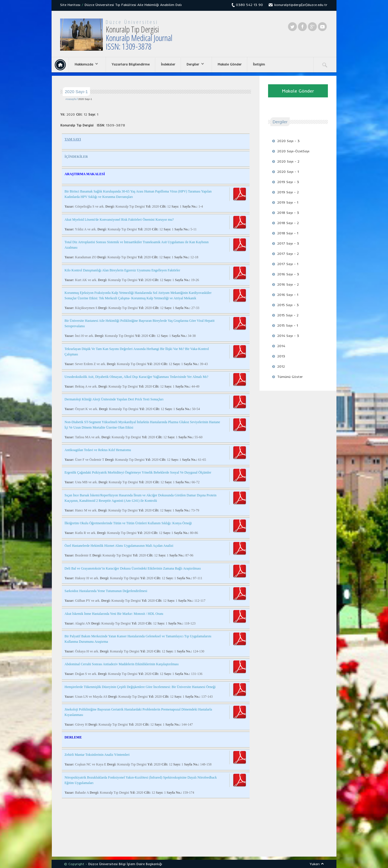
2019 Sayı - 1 (288, 202)
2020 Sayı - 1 (288, 172)
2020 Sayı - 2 (288, 161)
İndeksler (168, 64)
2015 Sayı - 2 (288, 315)
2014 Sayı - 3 (288, 336)
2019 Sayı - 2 (288, 192)
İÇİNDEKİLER (76, 157)
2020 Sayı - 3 (288, 141)
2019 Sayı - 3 (288, 182)
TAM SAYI (73, 139)
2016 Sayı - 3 (288, 274)
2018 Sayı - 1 (288, 233)
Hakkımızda (85, 64)
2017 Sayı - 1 (288, 264)
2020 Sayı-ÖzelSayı (293, 151)
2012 (281, 366)
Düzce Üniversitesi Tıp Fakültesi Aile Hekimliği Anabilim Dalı (133, 5)
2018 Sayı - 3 (288, 213)
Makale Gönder (230, 64)
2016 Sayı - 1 (288, 295)
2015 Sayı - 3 (288, 305)
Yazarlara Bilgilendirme (131, 64)
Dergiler (194, 64)
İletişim (259, 64)
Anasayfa (71, 99)
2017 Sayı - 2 (288, 254)
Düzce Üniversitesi (132, 22)
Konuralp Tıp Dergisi (139, 38)
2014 (281, 346)
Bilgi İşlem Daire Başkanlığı (140, 864)
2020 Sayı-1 (85, 99)
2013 (281, 356)
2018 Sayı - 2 (288, 223)
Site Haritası (70, 5)
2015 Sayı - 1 (288, 325)
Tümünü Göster (290, 377)
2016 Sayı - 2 (288, 284)
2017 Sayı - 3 (288, 243)
